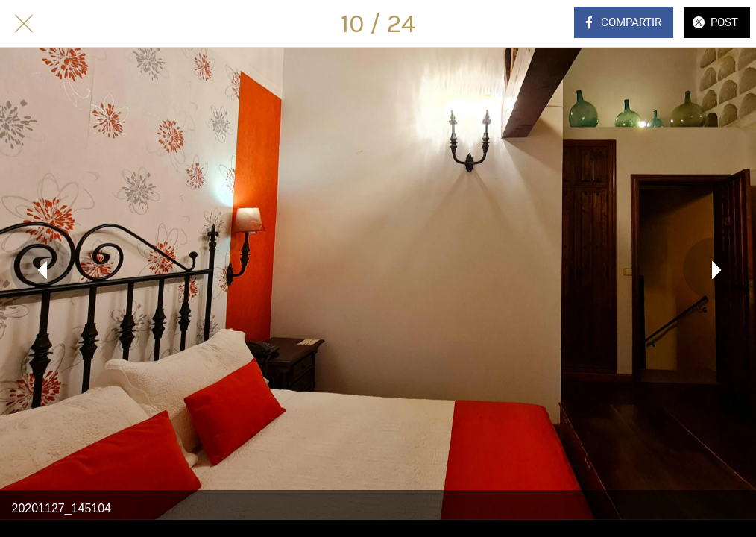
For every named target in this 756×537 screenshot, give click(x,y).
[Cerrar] (24, 24)
